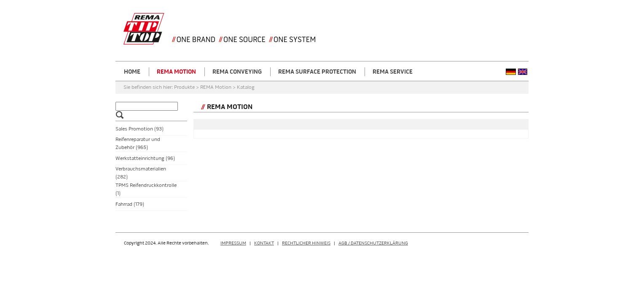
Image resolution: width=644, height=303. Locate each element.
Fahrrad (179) (130, 204)
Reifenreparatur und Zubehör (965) (138, 144)
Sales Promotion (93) (140, 129)
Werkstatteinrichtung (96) (145, 158)
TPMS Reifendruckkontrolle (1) (146, 189)
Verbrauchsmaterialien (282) (141, 173)
